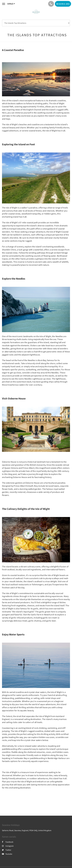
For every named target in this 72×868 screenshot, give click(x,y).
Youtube (7, 854)
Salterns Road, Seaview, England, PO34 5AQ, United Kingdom (27, 830)
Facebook (8, 842)
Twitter (7, 850)
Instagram (8, 846)
